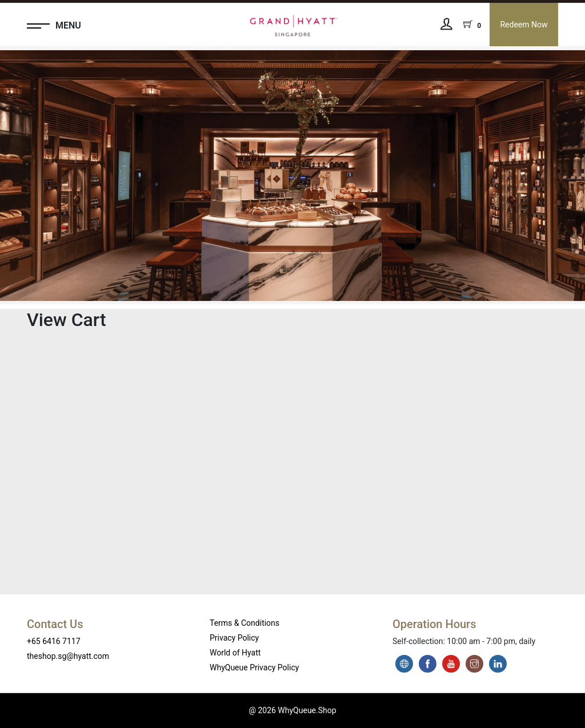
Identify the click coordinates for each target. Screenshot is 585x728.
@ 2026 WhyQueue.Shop (292, 710)
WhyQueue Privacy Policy (254, 667)
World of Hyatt (235, 653)
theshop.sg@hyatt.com (68, 656)
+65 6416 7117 (54, 641)
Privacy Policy (234, 638)
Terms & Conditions (245, 623)
